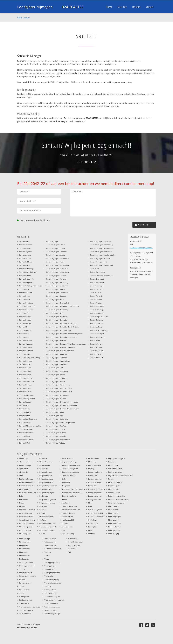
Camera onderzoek (26, 516)
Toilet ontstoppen (26, 610)
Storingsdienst (25, 596)
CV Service (43, 458)
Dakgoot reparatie (46, 479)
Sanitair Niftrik (25, 443)
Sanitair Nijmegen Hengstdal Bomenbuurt (61, 323)
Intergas (65, 523)
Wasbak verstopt (51, 610)
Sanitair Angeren (25, 252)
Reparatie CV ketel (115, 482)
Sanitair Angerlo (25, 255)
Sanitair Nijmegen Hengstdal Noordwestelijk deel (64, 334)
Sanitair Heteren (25, 375)
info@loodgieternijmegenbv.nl (141, 248)
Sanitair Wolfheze (96, 351)
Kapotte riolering (68, 534)
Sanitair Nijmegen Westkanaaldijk (102, 255)
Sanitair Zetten (95, 354)
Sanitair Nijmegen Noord (55, 412)
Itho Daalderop (67, 527)
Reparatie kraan (114, 489)
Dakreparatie (44, 506)
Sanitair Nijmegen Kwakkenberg (58, 361)
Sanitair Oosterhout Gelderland (102, 276)
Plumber (91, 534)
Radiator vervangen (116, 472)
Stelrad (22, 593)
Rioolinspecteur (25, 542)
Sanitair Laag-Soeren (27, 399)
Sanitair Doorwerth (26, 310)
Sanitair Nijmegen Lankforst (56, 364)
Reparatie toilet (114, 493)
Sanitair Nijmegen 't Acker (55, 245)
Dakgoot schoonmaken (48, 486)
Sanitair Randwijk (96, 296)
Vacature (48, 552)
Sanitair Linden (25, 412)
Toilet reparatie (50, 538)
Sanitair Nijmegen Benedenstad (58, 258)
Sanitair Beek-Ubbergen (28, 272)
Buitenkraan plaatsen (27, 510)
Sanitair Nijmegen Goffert (55, 289)
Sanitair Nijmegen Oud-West (56, 426)
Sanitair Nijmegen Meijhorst (56, 378)
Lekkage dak (93, 476)
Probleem (112, 462)
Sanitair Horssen (25, 388)
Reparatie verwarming (116, 496)
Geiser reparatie (67, 458)
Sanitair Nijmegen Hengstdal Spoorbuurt (61, 337)
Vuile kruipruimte (51, 603)
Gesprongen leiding (69, 462)
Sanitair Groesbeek (26, 344)
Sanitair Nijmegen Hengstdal (56, 320)
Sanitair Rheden (96, 303)
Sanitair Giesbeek (26, 340)
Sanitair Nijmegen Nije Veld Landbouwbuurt (62, 402)
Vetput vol (48, 586)
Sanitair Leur (24, 405)
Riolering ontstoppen (116, 503)
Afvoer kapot (24, 458)
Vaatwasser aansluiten (53, 549)
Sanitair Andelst (25, 248)
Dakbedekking (45, 465)
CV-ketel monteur (46, 462)
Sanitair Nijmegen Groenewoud (58, 293)
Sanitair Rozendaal (97, 306)
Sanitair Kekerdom (26, 395)
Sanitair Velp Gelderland (99, 330)
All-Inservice (24, 472)
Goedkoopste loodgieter (71, 465)
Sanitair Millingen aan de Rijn (30, 426)
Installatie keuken (68, 513)
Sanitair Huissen (25, 392)
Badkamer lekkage (26, 479)
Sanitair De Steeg (26, 293)
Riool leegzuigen (114, 516)
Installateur (66, 503)
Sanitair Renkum (96, 300)
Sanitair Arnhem (25, 258)
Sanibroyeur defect (26, 562)
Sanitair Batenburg (26, 269)
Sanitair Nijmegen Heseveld (56, 340)
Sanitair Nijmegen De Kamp (56, 279)
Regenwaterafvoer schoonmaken (121, 476)
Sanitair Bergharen (26, 282)
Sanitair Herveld (25, 368)
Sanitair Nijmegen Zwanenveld (101, 265)
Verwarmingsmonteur (53, 583)
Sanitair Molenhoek (27, 433)
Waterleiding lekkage (52, 614)
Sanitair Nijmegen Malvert (56, 375)
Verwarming (49, 576)
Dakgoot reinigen (46, 476)
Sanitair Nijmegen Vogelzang (101, 241)
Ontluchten (93, 520)
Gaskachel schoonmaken (49, 527)
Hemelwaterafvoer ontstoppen (73, 489)
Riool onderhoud (115, 523)
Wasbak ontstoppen (52, 607)
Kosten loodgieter (95, 465)
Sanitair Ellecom (25, 323)
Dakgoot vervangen (47, 493)
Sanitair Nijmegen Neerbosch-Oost (59, 388)
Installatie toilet (67, 516)
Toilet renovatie (25, 614)
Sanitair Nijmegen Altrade (55, 255)
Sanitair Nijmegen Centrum (56, 276)
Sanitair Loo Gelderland (28, 419)
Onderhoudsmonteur (96, 516)
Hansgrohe (66, 486)
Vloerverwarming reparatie (54, 600)
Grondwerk (66, 482)
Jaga (63, 530)
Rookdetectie (24, 559)
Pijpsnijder (92, 527)
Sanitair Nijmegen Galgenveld (57, 286)
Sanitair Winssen (96, 347)
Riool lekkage (113, 520)
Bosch (22, 503)
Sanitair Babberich (26, 262)
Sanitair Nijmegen (52, 241)
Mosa (90, 503)
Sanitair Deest (24, 296)
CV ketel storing (25, 530)
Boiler (21, 496)
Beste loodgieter (25, 489)
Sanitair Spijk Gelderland (99, 317)
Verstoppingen (50, 566)
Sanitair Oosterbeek (97, 272)
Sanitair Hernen (25, 364)
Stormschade (24, 603)
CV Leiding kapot (26, 534)
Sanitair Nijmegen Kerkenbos (57, 357)
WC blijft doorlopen (75, 542)
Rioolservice (24, 545)
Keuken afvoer (94, 458)
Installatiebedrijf (68, 520)
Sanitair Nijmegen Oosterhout (57, 419)
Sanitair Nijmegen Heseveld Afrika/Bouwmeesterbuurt (66, 344)
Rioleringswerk (114, 506)
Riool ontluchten (115, 527)
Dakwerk (43, 510)
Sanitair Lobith (25, 416)
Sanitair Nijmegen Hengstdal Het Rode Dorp (62, 327)
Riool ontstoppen (115, 530)
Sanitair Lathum (25, 402)
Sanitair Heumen (26, 378)
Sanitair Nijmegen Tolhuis (55, 443)
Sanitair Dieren (25, 300)
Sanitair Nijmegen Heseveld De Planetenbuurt (63, 347)
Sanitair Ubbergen (97, 323)
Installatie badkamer (69, 506)
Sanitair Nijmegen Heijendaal (57, 317)
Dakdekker (43, 469)
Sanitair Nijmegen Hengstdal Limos (59, 330)
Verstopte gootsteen (52, 573)
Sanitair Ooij (95, 269)
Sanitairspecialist (26, 573)
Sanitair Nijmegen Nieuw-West (57, 395)
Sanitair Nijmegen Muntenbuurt (58, 385)
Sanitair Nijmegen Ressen (55, 429)
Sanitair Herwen (25, 371)
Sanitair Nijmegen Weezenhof (101, 252)
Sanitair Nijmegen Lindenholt (57, 371)
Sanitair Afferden (26, 245)
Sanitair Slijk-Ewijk (97, 310)
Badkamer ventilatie (27, 486)
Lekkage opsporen (95, 479)
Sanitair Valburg (96, 327)
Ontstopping (93, 523)
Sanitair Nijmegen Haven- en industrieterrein (63, 306)
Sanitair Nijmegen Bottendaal (57, 269)
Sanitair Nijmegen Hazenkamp (57, 310)
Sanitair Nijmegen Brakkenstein (58, 272)
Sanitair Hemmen (26, 361)
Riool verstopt (25, 538)
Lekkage (91, 469)
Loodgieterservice (95, 496)
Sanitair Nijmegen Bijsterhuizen (58, 265)
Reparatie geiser (114, 486)
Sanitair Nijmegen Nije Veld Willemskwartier (62, 409)
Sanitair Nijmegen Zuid (98, 262)
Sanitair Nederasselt (27, 440)
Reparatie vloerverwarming (118, 499)
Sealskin (22, 580)
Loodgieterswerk (95, 499)
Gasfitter (43, 520)
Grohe (64, 479)
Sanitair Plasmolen (97, 289)
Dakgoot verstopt (46, 489)
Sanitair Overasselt (97, 279)
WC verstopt (73, 549)
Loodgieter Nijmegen (35, 7)
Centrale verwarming (27, 520)
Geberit (42, 534)
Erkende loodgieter (47, 516)
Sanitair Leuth (25, 409)
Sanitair (27, 17)
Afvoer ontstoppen (26, 462)
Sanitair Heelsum (26, 354)
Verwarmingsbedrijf (52, 580)
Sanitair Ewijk (24, 334)
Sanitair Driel (24, 313)
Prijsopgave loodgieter (117, 458)
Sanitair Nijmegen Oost (54, 416)
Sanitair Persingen (97, 286)
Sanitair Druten (25, 317)
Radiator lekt (113, 465)
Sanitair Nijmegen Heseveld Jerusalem (60, 351)
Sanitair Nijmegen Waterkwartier (102, 248)
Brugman (23, 506)
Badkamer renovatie (27, 482)
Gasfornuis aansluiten (48, 523)
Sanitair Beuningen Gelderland (31, 286)
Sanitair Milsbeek (26, 429)
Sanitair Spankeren (97, 313)
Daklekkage (44, 496)
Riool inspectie (114, 513)
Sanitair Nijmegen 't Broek (56, 248)
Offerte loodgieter (95, 510)
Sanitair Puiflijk (96, 293)
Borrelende (23, 499)
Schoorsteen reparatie (27, 576)
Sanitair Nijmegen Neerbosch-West (59, 392)
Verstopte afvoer (51, 569)
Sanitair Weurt (95, 340)
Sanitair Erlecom (25, 330)
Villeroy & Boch (50, 590)
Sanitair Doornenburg (27, 306)
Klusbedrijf (92, 462)
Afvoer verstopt (25, 465)
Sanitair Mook (25, 436)
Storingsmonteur (26, 600)
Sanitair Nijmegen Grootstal (56, 296)
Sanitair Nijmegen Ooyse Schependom (60, 422)
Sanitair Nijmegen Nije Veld (56, 399)
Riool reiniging (114, 534)
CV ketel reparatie (26, 527)
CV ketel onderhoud (27, 523)
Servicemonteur (25, 583)
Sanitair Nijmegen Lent (54, 368)
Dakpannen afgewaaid (48, 499)
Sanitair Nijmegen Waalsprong (101, 245)
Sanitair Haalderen (26, 351)
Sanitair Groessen (26, 347)
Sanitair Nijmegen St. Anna (56, 433)
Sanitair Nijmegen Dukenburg (57, 282)
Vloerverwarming (51, 593)
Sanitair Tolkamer (96, 320)
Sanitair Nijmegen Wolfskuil (100, 258)
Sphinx (22, 586)
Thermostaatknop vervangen (30, 607)
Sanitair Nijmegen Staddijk (56, 436)
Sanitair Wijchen (96, 344)
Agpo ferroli (24, 469)
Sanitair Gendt (25, 337)
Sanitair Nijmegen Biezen (55, 262)
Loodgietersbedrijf (95, 493)
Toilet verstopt (50, 542)
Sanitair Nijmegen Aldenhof (56, 252)
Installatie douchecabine (71, 510)
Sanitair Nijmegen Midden (56, 381)
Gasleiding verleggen (47, 530)
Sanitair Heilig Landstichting (30, 357)
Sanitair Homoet (25, 385)
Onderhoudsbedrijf (96, 513)
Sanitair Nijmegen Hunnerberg (57, 354)
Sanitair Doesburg (26, 303)
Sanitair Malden (25, 422)
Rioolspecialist (25, 549)
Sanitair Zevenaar (96, 357)
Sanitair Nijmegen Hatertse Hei (57, 303)
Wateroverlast (73, 538)
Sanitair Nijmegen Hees (54, 313)
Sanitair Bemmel (25, 276)
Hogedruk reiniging (69, 496)
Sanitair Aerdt (24, 241)
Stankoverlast (24, 590)
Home (20, 17)
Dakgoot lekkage (46, 472)
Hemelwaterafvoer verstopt (72, 493)
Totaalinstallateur (51, 545)
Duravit (42, 513)
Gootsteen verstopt (69, 476)
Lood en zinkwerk (95, 482)
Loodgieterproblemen (96, 489)
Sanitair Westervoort (98, 337)
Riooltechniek (24, 556)
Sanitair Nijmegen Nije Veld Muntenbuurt (61, 405)
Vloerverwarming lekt (53, 596)
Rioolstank (23, 552)
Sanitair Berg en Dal (27, 279)
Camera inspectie (26, 513)
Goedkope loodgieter (70, 469)
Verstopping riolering (52, 562)
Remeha (111, 479)
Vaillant (47, 556)
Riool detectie (113, 510)
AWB (21, 476)
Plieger (91, 530)
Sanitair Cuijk (24, 289)
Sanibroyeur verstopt (27, 566)
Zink (70, 552)
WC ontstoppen (74, 545)
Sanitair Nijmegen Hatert (55, 300)
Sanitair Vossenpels (97, 334)
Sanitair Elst (24, 327)
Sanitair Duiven (25, 320)
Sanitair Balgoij (25, 265)
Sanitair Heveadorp (26, 381)
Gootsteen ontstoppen (70, 472)
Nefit (90, 506)
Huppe (64, 499)
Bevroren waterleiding (28, 493)
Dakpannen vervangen (48, 503)
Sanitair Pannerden (97, 282)
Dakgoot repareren (46, 482)
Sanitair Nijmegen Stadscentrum (58, 440)
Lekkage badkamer (95, 472)
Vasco (47, 559)
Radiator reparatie (115, 469)
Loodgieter (92, 486)
